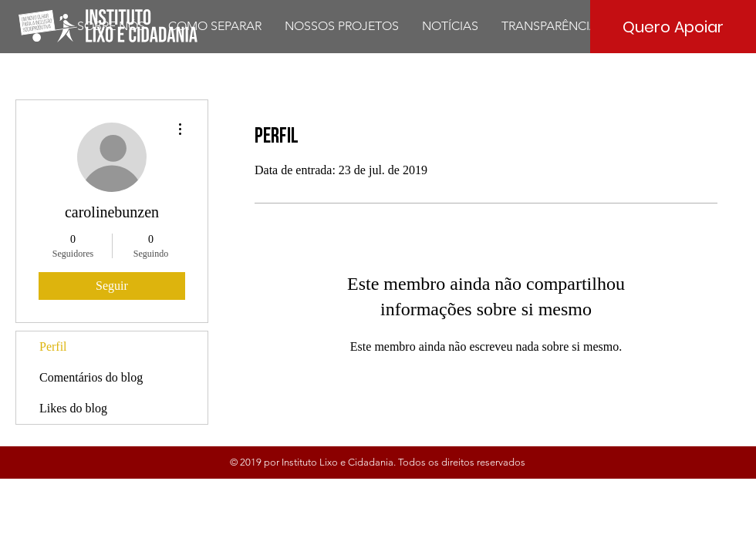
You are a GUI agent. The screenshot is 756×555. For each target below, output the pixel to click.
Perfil (53, 346)
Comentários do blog (91, 377)
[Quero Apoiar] (673, 27)
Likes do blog (73, 408)
